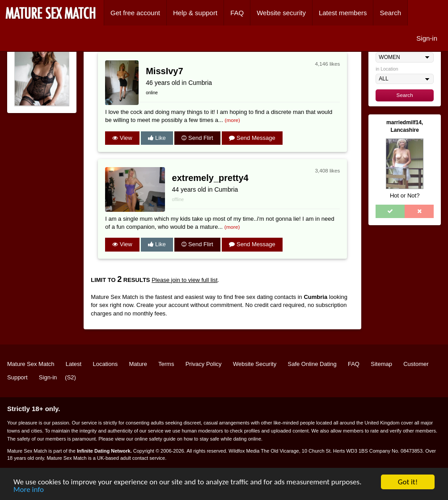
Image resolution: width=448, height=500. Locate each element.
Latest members (343, 13)
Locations (106, 364)
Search (390, 13)
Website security (281, 13)
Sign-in (427, 38)
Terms (166, 364)
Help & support (195, 13)
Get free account (135, 13)
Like (157, 138)
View (122, 138)
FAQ (237, 13)
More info (29, 490)
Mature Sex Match (31, 364)
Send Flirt (197, 138)
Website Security (255, 364)
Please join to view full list (184, 280)
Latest (74, 364)
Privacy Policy (204, 364)
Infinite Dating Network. (104, 451)
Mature (138, 364)
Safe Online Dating (312, 364)
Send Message (252, 138)
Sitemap (381, 364)
